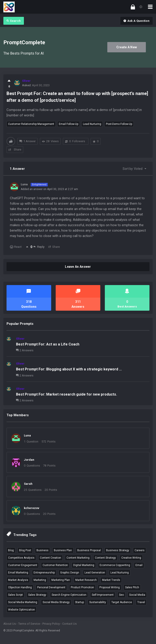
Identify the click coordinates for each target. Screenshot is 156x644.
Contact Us (69, 624)
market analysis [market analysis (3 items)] (18, 580)
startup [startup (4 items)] (79, 602)
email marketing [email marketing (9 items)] (18, 573)
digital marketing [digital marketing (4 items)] (84, 565)
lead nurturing (92, 124)
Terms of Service (29, 624)
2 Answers (25, 350)
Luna (27, 435)
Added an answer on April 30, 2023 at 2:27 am (49, 189)
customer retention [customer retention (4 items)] (55, 565)
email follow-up (69, 124)
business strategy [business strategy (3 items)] (118, 550)
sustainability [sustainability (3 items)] (98, 602)
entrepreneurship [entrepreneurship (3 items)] (44, 573)
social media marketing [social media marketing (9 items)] (23, 602)
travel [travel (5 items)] (141, 602)
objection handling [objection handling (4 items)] (20, 587)
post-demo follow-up (119, 124)
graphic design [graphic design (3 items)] (70, 573)
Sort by (133, 169)
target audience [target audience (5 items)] (122, 602)
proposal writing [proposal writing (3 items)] (110, 587)
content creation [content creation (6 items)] (50, 558)
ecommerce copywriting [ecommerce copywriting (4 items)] (115, 565)
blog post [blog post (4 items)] (25, 550)
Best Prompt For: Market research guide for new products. (67, 394)
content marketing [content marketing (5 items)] (78, 558)
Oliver (20, 339)
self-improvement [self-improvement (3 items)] (103, 595)
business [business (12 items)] (42, 550)
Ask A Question (136, 21)
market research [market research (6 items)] (86, 580)
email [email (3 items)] (139, 565)
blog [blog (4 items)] (11, 550)
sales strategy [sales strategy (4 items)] (37, 595)
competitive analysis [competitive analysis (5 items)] (21, 558)
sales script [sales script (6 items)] (15, 595)
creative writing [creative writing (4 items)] (131, 558)
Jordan (29, 460)
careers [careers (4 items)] (140, 550)
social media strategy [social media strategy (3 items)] (56, 602)
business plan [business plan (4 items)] (63, 550)
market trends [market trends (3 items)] (111, 580)
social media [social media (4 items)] (137, 595)
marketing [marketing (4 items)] (40, 580)
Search (14, 21)
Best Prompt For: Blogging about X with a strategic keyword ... (69, 369)
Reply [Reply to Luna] (39, 247)
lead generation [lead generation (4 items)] (95, 573)
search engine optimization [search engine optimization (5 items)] (69, 595)
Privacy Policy (51, 624)
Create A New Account (127, 49)
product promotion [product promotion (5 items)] (82, 587)
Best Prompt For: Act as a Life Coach (48, 344)
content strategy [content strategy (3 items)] (105, 558)
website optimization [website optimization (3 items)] (22, 610)
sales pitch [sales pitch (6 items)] (132, 587)
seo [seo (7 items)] (121, 595)
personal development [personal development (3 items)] (51, 587)
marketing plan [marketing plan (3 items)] (61, 580)
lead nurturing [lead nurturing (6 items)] (120, 573)
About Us (10, 624)
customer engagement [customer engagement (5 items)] (23, 565)
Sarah (28, 484)
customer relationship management (31, 124)
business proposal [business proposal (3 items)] (89, 550)
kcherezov (32, 508)
